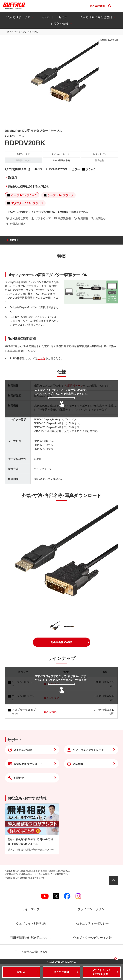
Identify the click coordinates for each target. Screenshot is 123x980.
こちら (41, 358)
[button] (62, 642)
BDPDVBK (50, 712)
